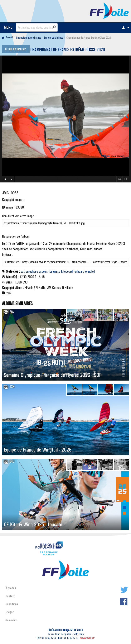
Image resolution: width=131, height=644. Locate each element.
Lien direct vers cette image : (65, 221)
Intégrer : (65, 259)
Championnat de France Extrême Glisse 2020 (68, 50)
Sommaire (11, 620)
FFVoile (109, 10)
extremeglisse (29, 271)
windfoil (90, 271)
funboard (79, 271)
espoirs (43, 271)
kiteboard (67, 271)
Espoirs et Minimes (54, 38)
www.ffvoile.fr (88, 638)
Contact (10, 596)
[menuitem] (125, 28)
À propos (11, 588)
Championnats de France (28, 38)
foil (50, 271)
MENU (8, 27)
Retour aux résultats (16, 50)
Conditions (12, 604)
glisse (57, 271)
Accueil (7, 38)
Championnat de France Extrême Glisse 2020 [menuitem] (89, 38)
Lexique (10, 612)
